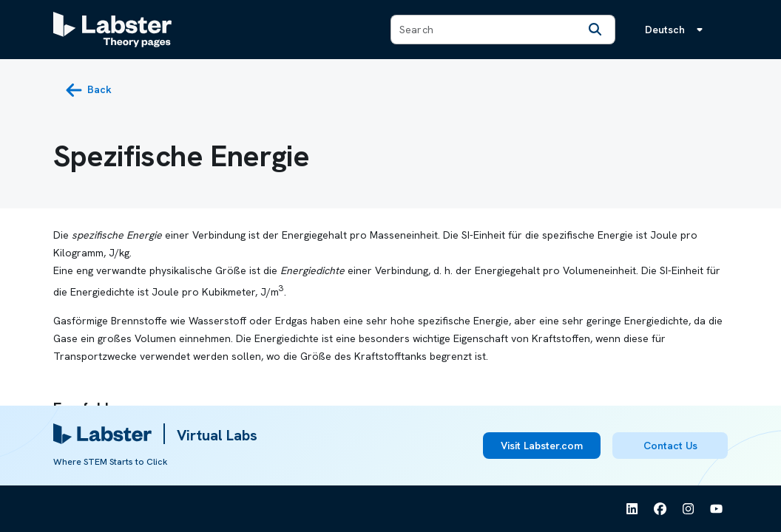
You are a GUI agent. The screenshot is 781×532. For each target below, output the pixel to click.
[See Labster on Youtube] (717, 509)
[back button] (88, 90)
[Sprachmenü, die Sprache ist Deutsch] (677, 30)
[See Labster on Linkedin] (632, 509)
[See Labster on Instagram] (689, 509)
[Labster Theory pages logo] (112, 30)
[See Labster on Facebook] (660, 509)
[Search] (595, 30)
